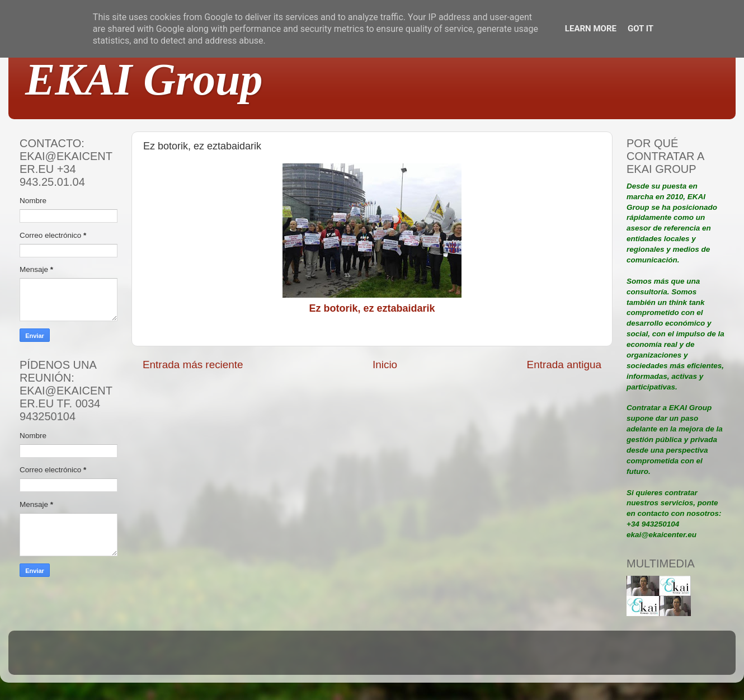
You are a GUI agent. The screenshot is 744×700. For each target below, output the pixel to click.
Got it (641, 29)
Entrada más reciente (193, 365)
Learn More (591, 29)
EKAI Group (144, 79)
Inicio (385, 365)
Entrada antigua (564, 365)
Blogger (445, 658)
